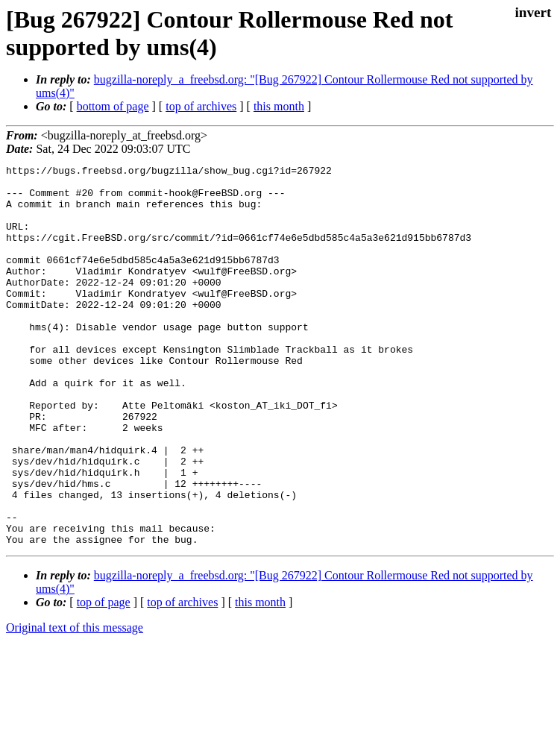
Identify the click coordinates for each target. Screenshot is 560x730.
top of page (104, 678)
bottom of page (113, 106)
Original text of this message (75, 704)
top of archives (201, 106)
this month (279, 106)
